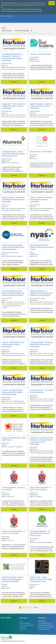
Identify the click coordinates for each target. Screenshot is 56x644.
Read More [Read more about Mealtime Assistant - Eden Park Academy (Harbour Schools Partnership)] (42, 130)
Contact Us (23, 629)
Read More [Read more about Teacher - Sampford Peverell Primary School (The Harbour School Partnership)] (14, 416)
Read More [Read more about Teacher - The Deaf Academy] (42, 82)
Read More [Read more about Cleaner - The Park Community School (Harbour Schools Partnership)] (42, 223)
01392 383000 (42, 621)
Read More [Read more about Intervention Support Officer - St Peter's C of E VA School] (14, 555)
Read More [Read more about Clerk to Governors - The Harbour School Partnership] (42, 416)
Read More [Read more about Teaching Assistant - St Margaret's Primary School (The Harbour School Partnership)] (42, 320)
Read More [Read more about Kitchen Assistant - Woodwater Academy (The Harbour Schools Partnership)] (14, 223)
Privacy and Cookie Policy (26, 625)
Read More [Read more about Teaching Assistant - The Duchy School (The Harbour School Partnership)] (42, 368)
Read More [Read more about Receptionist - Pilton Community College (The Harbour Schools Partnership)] (14, 130)
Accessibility (23, 627)
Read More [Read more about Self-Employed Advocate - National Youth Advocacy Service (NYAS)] (42, 269)
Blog (21, 621)
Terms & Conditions (25, 623)
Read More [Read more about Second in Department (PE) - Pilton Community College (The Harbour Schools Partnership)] (14, 320)
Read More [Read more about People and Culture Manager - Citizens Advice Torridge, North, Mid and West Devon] (14, 269)
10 (35, 607)
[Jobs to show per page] (31, 31)
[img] (37, 607)
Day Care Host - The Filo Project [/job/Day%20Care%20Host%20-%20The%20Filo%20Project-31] (41, 152)
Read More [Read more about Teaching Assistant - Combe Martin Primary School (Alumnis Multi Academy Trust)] (14, 175)
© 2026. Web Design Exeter (8, 641)
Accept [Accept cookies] (52, 3)
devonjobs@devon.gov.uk (45, 623)
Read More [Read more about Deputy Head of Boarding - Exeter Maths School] (14, 466)
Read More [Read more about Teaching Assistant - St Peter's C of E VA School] (14, 509)
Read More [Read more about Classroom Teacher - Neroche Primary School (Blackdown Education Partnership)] (14, 601)
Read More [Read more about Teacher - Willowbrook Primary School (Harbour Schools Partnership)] (14, 368)
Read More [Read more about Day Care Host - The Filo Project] (42, 175)
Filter (4, 28)
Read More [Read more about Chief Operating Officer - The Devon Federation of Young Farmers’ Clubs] (42, 555)
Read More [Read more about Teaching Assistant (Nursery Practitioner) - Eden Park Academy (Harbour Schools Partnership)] (14, 82)
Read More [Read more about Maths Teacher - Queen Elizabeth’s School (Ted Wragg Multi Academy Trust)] (42, 601)
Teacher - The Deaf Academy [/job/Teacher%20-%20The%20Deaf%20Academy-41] (40, 54)
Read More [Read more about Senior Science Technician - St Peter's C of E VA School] (42, 509)
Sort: (4, 31)
